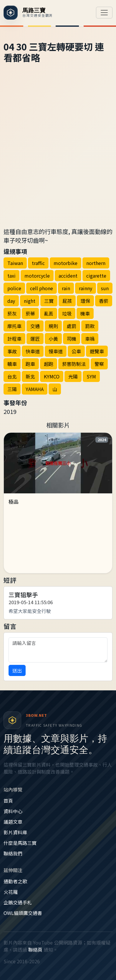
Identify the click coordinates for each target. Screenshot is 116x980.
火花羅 (11, 892)
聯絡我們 (13, 853)
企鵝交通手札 (18, 902)
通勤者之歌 (15, 881)
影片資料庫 (15, 832)
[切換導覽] (104, 13)
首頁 (8, 801)
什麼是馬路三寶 (20, 843)
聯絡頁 (35, 950)
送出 (17, 670)
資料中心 (13, 811)
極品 (14, 502)
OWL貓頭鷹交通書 (23, 913)
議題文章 (13, 822)
